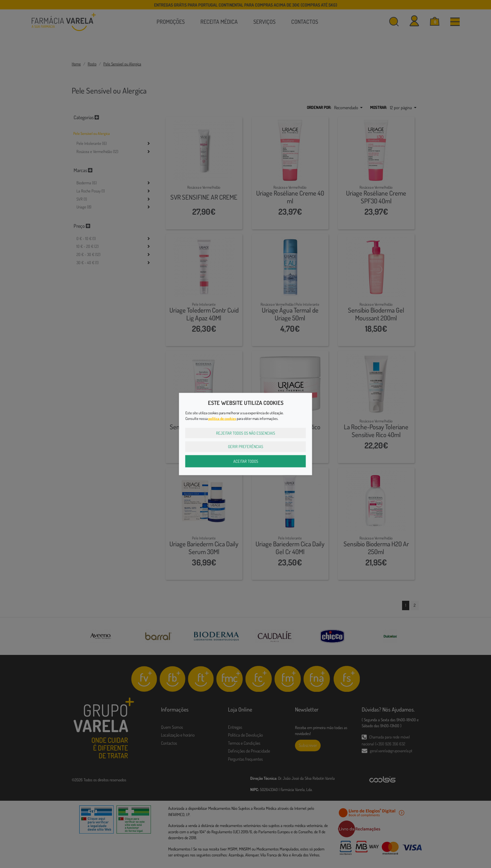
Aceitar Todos (246, 461)
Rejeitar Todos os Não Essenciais (246, 433)
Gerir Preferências (246, 447)
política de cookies (222, 418)
